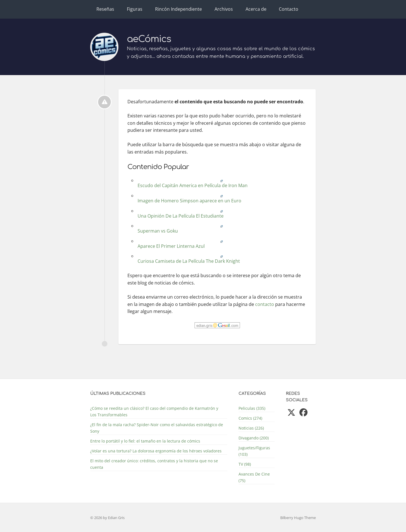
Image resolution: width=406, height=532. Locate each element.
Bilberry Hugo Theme (298, 518)
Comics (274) (250, 418)
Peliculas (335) (252, 408)
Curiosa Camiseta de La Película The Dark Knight (188, 259)
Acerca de (256, 9)
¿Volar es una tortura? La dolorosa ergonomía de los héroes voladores (156, 451)
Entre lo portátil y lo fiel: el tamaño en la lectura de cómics (145, 441)
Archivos (224, 9)
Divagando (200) (254, 438)
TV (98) (245, 464)
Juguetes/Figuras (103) (254, 451)
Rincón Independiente (178, 9)
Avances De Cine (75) (254, 477)
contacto (265, 304)
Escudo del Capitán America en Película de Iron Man (192, 183)
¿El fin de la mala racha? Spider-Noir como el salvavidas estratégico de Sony (157, 428)
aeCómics (149, 39)
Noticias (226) (251, 428)
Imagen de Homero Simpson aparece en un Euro (189, 199)
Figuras (135, 9)
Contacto (289, 9)
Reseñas (105, 9)
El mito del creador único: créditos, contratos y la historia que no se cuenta (154, 464)
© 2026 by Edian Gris (107, 518)
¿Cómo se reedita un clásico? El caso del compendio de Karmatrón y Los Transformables (154, 411)
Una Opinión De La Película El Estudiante (180, 214)
